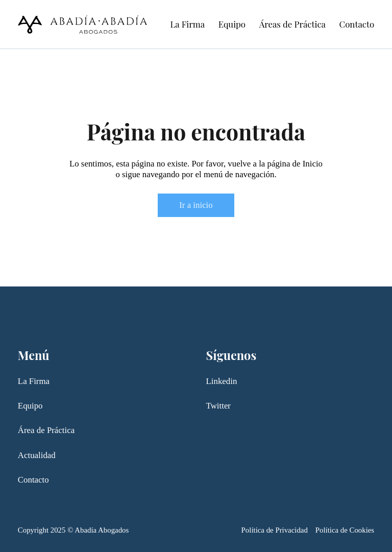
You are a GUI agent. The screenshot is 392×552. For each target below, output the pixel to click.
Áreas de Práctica (292, 24)
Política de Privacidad (275, 530)
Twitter (218, 406)
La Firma (187, 24)
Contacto (357, 24)
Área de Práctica (46, 430)
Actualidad (37, 455)
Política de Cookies (345, 530)
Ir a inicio (196, 205)
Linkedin (222, 381)
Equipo (232, 24)
